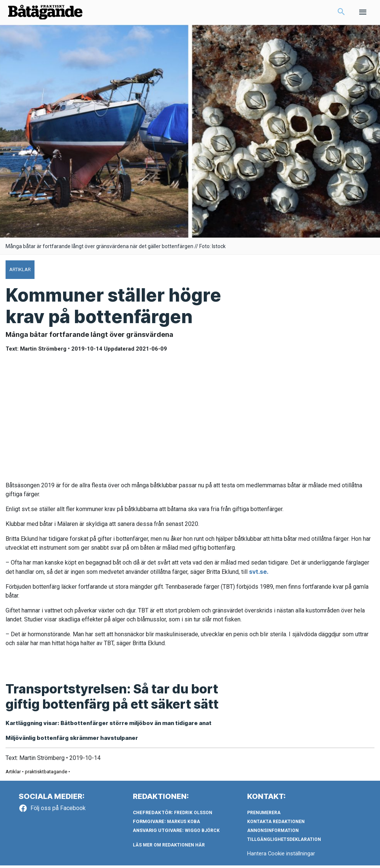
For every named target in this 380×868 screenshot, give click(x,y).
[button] (341, 13)
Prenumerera (264, 815)
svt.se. (259, 574)
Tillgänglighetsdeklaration (284, 842)
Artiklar (13, 774)
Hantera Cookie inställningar (281, 856)
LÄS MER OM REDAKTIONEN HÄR (169, 848)
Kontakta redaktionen (276, 824)
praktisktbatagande (46, 774)
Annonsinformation (273, 833)
